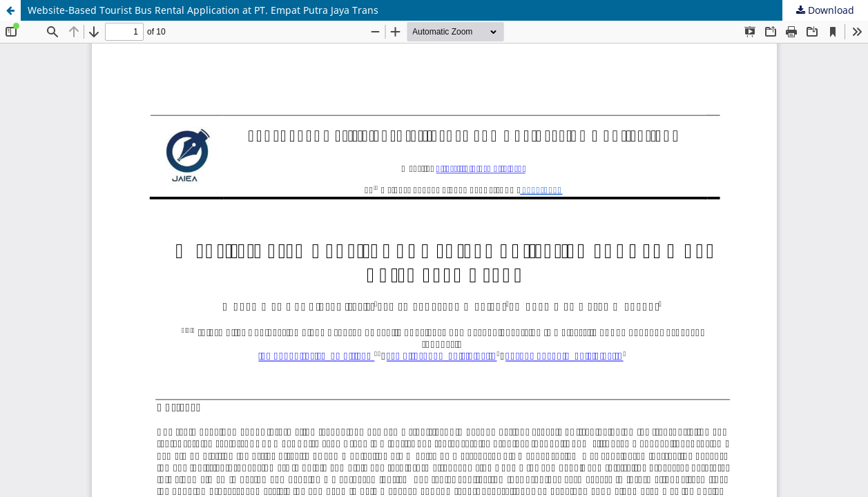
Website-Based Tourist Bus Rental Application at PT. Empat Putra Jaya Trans (203, 10)
